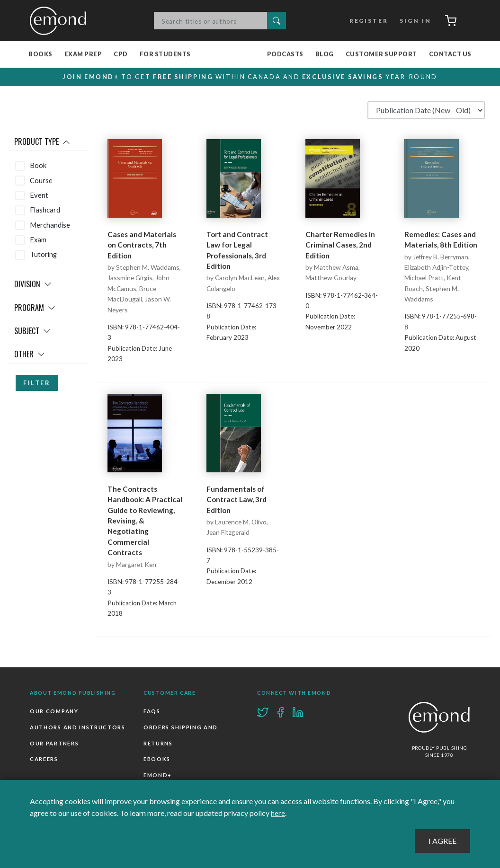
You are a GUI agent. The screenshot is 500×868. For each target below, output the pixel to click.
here (278, 813)
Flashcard (45, 210)
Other (30, 354)
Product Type (42, 142)
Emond (61, 21)
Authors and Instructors (78, 727)
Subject (32, 331)
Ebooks (157, 759)
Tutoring (43, 255)
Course (41, 180)
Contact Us (450, 55)
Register (366, 21)
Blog (325, 55)
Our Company (54, 712)
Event (39, 195)
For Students (165, 55)
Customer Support (381, 55)
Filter (37, 383)
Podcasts (285, 55)
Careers (44, 759)
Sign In (413, 21)
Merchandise (50, 225)
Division (33, 284)
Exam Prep (83, 55)
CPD (121, 55)
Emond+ (158, 775)
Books (40, 55)
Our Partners (54, 743)
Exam (38, 240)
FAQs (152, 712)
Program (35, 308)
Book (38, 166)
